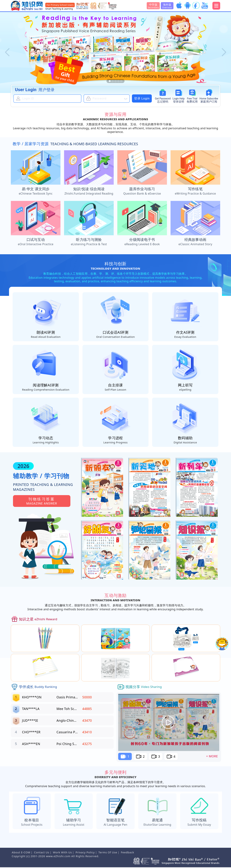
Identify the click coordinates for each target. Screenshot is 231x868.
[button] (7, 52)
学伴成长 (38, 688)
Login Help (179, 100)
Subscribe (209, 100)
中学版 (153, 6)
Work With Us (62, 853)
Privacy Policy (85, 853)
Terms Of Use (108, 853)
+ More (212, 757)
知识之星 (38, 620)
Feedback (128, 853)
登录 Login (142, 98)
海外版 (167, 6)
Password (163, 100)
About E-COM (21, 853)
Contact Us (42, 853)
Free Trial (192, 100)
